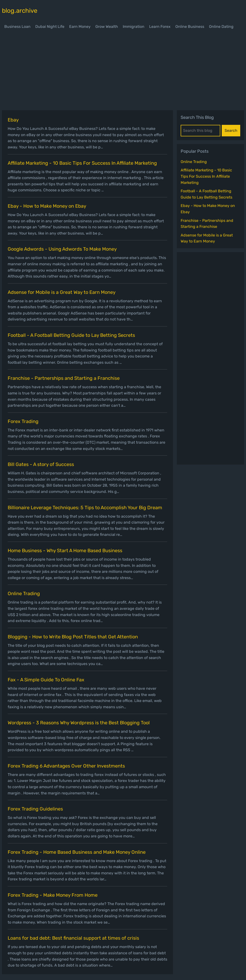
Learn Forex (160, 27)
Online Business (190, 27)
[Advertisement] (123, 71)
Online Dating (221, 27)
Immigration (134, 27)
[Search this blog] (200, 131)
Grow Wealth (107, 27)
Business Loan (17, 27)
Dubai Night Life (50, 27)
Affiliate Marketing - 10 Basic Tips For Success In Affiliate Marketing (206, 176)
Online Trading (194, 162)
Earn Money (80, 27)
